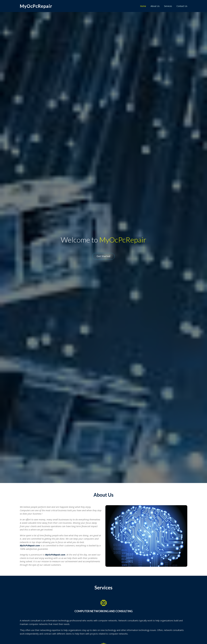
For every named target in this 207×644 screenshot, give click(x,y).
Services (168, 6)
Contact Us (182, 6)
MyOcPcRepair (36, 6)
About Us (155, 6)
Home (143, 6)
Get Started (103, 256)
